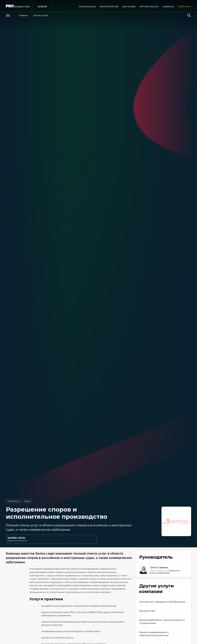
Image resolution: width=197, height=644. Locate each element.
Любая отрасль (14, 501)
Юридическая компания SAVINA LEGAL (165, 572)
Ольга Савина (159, 567)
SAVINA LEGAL (16, 538)
